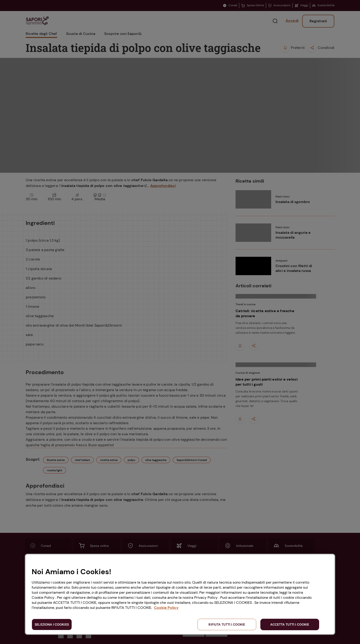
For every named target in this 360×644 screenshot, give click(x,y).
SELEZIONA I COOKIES (52, 624)
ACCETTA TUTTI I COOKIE (290, 624)
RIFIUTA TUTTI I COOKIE (227, 624)
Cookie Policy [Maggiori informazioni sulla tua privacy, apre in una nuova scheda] (166, 608)
